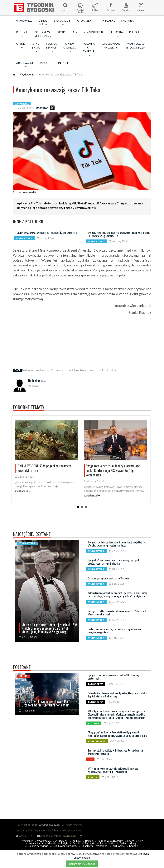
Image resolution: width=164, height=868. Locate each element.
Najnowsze (24, 21)
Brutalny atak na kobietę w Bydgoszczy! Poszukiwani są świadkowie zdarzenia (115, 752)
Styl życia (90, 843)
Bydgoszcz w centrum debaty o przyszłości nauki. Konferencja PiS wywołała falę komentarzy (119, 234)
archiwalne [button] (25, 65)
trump (84, 370)
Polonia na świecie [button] (89, 49)
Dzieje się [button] (43, 22)
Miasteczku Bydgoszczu (136, 46)
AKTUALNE (108, 21)
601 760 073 (25, 836)
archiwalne (119, 846)
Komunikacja (94, 32)
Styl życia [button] (36, 47)
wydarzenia (43, 370)
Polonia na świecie (38, 846)
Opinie (77, 843)
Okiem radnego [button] (70, 47)
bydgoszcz (29, 370)
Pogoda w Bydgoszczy (42, 34)
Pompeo (94, 370)
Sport (130, 841)
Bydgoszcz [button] (62, 22)
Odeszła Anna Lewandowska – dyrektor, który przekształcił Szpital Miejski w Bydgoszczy (118, 695)
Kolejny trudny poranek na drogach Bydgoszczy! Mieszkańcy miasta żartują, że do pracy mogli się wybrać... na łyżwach (117, 594)
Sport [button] (62, 34)
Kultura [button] (127, 22)
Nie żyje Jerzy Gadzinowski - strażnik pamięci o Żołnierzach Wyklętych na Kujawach (117, 613)
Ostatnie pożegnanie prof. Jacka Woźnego (109, 578)
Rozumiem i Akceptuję (82, 864)
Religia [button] (134, 34)
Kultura (77, 841)
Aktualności (58, 370)
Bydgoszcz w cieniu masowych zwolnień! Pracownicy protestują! (113, 677)
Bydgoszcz (27, 841)
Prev (18, 442)
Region (89, 841)
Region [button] (21, 34)
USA (68, 370)
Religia (65, 843)
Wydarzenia (85, 21)
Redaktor (42, 108)
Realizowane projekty (111, 46)
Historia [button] (116, 34)
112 (141, 841)
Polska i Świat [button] (51, 47)
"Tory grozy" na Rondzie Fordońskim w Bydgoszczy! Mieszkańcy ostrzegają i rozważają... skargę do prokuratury (117, 734)
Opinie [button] (21, 45)
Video (44, 63)
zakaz (113, 370)
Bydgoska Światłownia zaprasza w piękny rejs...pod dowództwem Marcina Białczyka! (113, 562)
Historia (52, 843)
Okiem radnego (129, 843)
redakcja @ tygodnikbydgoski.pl (57, 836)
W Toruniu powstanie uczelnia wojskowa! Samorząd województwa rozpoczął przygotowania (113, 770)
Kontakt (62, 63)
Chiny (76, 370)
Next (144, 442)
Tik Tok (104, 370)
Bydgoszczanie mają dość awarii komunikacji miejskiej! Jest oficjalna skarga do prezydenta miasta (117, 544)
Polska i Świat (108, 843)
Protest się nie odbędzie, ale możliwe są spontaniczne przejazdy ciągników (115, 631)
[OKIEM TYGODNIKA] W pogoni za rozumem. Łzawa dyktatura (46, 232)
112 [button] (75, 34)
